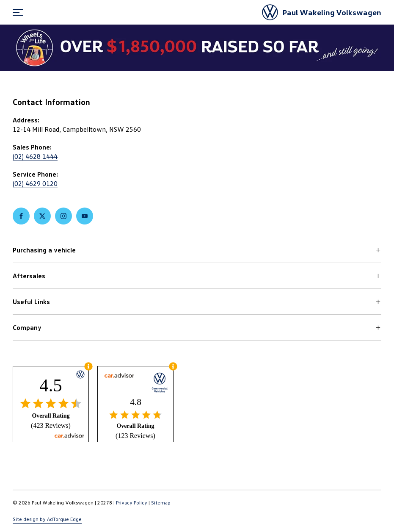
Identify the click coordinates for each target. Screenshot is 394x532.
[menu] (18, 12)
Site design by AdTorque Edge (47, 519)
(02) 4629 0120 (35, 183)
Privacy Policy (132, 503)
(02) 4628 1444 (35, 156)
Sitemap (161, 503)
